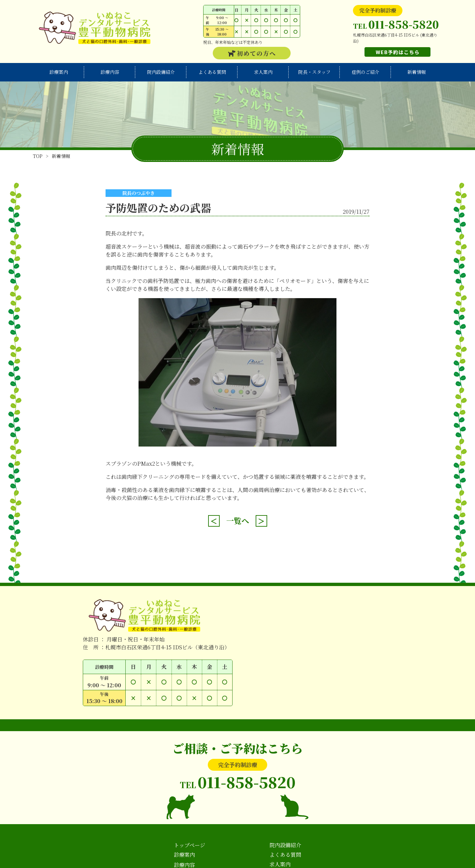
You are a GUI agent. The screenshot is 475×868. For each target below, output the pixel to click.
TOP (38, 156)
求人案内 (263, 72)
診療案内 (59, 72)
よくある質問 (212, 72)
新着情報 (417, 72)
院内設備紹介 (161, 72)
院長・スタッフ (314, 72)
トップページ (190, 845)
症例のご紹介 (365, 72)
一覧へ (238, 521)
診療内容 (110, 72)
